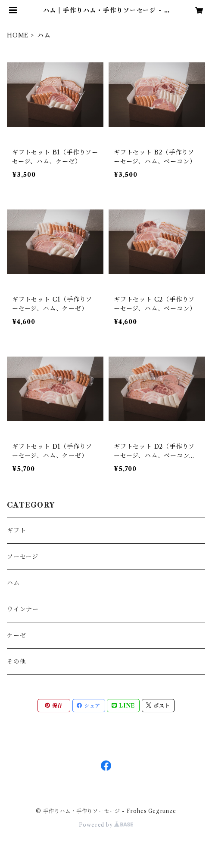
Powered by (106, 825)
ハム (13, 583)
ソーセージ (23, 557)
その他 (16, 662)
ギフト (16, 530)
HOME (18, 35)
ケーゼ (16, 635)
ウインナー (23, 609)
